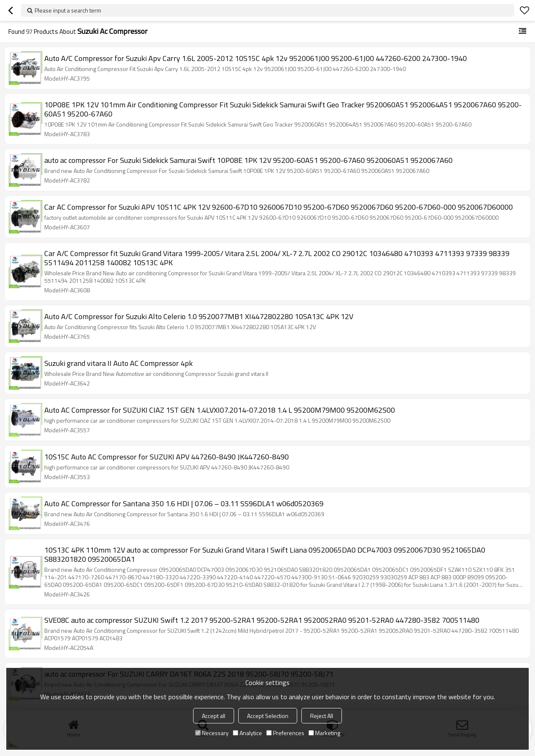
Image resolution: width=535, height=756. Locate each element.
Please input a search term (68, 10)
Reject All (322, 716)
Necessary (212, 733)
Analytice (247, 733)
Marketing (324, 733)
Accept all (214, 716)
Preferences (285, 733)
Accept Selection (268, 716)
